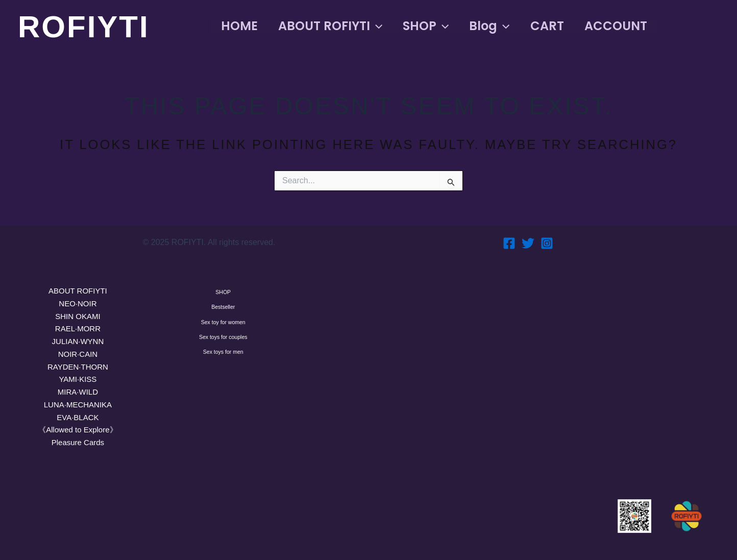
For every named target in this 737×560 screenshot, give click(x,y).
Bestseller (223, 324)
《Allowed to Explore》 (78, 430)
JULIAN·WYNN (78, 341)
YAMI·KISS (78, 379)
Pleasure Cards (78, 442)
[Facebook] (509, 243)
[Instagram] (547, 243)
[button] (382, 26)
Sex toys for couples (223, 377)
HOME (241, 26)
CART (566, 26)
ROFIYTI (84, 27)
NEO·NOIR (78, 303)
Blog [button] (503, 26)
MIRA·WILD (78, 392)
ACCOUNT (638, 26)
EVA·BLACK (78, 417)
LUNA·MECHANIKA (78, 405)
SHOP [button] (436, 26)
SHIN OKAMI (78, 316)
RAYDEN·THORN (78, 367)
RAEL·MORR (78, 328)
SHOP (223, 298)
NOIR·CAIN (78, 354)
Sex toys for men (223, 403)
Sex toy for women (223, 350)
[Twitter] (528, 243)
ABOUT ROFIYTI (78, 291)
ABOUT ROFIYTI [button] (336, 26)
